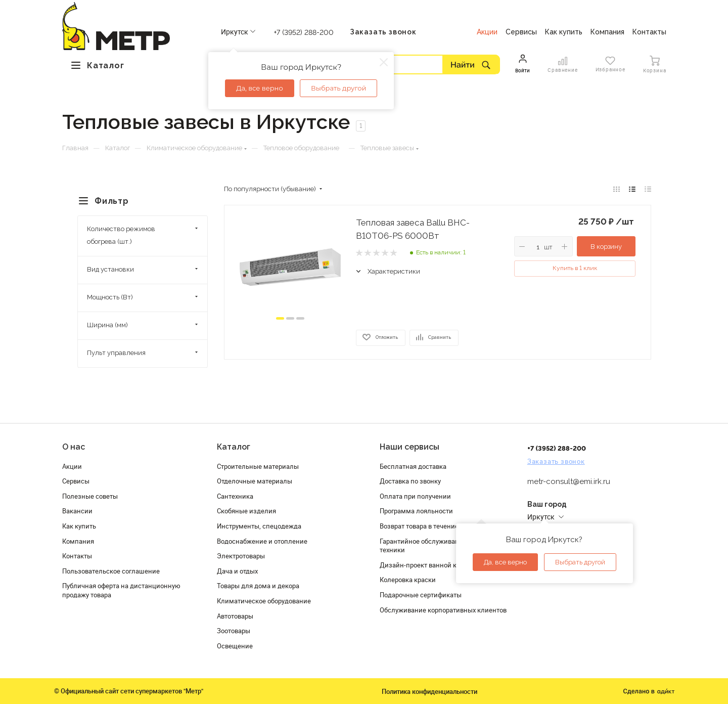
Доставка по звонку (410, 481)
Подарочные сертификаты (421, 595)
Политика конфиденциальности (429, 691)
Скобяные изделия (246, 511)
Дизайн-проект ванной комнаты (430, 565)
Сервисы (76, 481)
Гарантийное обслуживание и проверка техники (441, 546)
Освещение (235, 646)
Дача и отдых (237, 571)
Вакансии (77, 511)
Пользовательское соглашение (111, 571)
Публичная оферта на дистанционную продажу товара (121, 590)
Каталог (234, 447)
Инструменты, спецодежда (259, 526)
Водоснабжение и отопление (262, 541)
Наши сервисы (409, 447)
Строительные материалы (258, 466)
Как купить (79, 526)
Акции (72, 466)
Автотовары (235, 616)
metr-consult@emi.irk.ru (569, 481)
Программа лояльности (416, 511)
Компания (78, 541)
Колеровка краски (408, 580)
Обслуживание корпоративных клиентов (443, 610)
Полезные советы (90, 496)
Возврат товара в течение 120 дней (434, 526)
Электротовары (241, 556)
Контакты (77, 556)
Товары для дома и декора (258, 586)
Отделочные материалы (255, 481)
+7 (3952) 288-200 (304, 32)
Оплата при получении (415, 496)
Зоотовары (234, 631)
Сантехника (235, 496)
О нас (74, 447)
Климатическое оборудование (264, 601)
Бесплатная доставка (413, 466)
